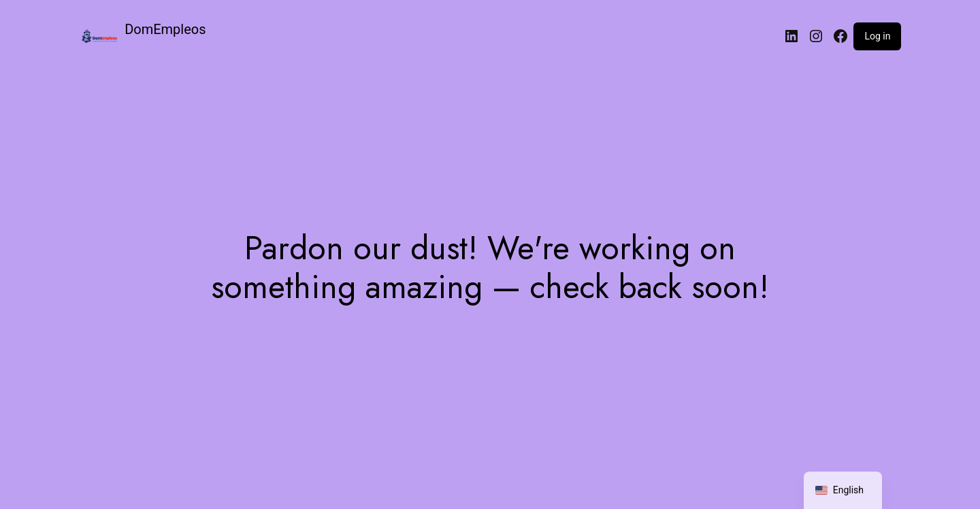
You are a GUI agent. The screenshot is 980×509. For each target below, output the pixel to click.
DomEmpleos (165, 29)
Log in (877, 36)
